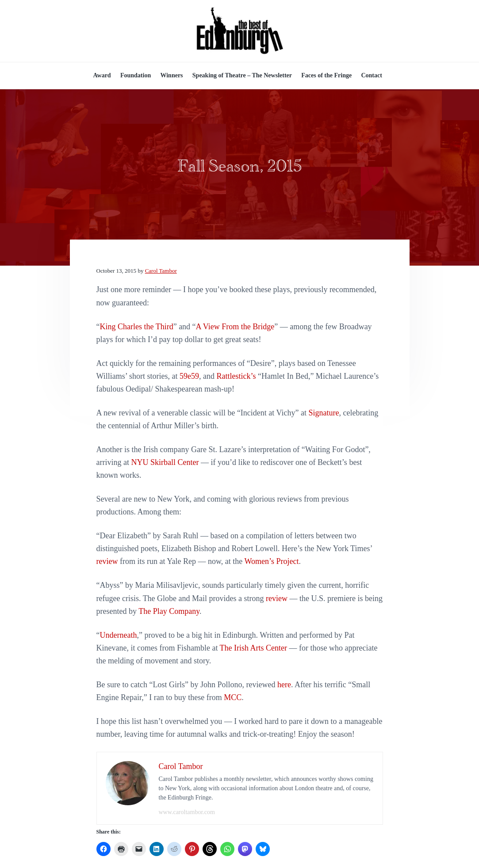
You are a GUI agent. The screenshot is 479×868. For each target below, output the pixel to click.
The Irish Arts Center (253, 648)
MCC (233, 697)
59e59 (189, 376)
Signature (324, 413)
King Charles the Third (137, 327)
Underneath (119, 635)
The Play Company (169, 611)
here (284, 685)
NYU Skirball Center (165, 462)
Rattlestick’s (236, 376)
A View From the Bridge (235, 327)
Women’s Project (271, 561)
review (107, 561)
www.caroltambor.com (187, 812)
